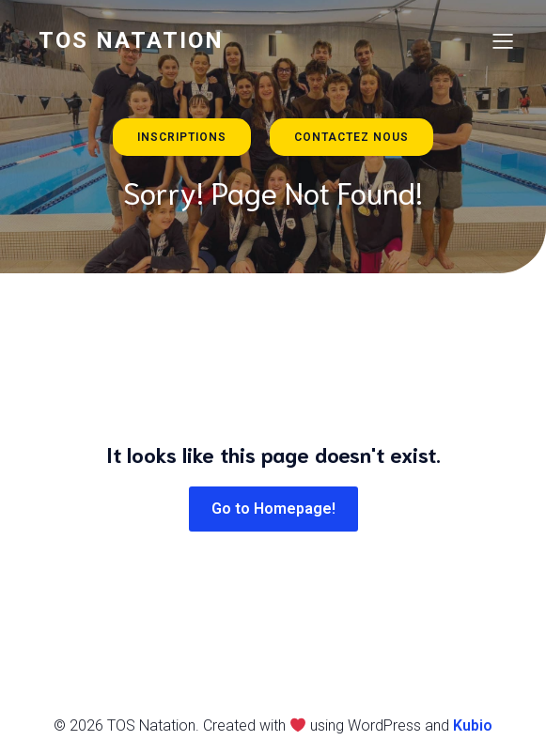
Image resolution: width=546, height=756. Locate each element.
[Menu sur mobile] (504, 40)
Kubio (473, 725)
